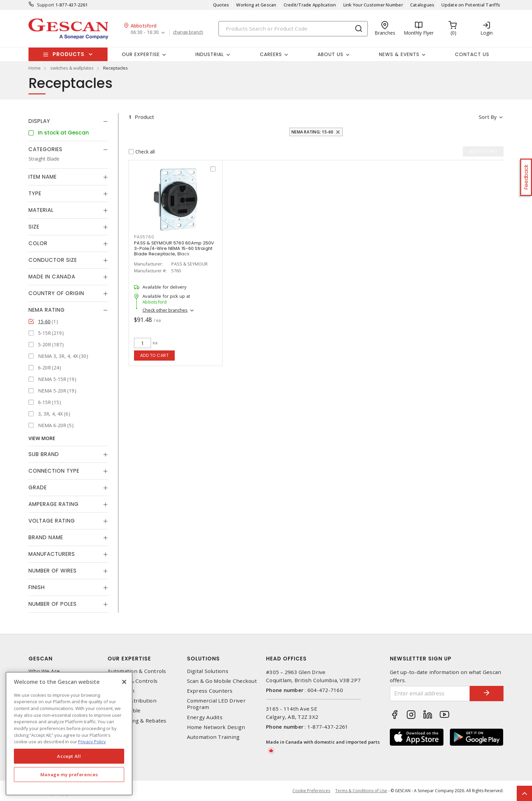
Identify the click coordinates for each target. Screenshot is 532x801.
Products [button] (69, 54)
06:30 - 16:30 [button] (145, 32)
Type (35, 193)
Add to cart (155, 355)
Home (35, 68)
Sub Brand (44, 454)
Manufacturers (52, 554)
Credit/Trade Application (310, 5)
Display (39, 121)
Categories (45, 149)
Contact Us (472, 54)
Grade (38, 487)
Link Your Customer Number (373, 5)
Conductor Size (53, 260)
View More (42, 438)
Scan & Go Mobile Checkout (222, 681)
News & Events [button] (399, 54)
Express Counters (210, 691)
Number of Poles (53, 604)
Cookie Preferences (311, 791)
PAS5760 (144, 237)
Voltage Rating (52, 521)
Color (38, 243)
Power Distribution (132, 701)
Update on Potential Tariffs (471, 5)
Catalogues (422, 5)
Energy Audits (205, 717)
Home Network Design (216, 727)
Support (46, 5)
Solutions (203, 659)
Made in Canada (52, 277)
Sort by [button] (488, 117)
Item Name (43, 177)
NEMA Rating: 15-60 (312, 132)
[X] (124, 682)
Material (41, 210)
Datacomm (121, 691)
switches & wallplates (72, 68)
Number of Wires (53, 571)
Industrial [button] (210, 54)
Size (34, 227)
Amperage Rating (54, 504)
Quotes (221, 5)
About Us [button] (330, 54)
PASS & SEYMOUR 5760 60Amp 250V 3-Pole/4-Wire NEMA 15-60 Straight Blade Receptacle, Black (174, 248)
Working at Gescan (256, 5)
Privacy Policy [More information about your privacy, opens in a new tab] (92, 742)
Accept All (69, 756)
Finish (37, 587)
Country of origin (56, 293)
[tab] (68, 121)
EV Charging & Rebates (137, 721)
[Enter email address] (430, 694)
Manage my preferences (69, 775)
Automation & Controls (137, 671)
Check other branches (165, 310)
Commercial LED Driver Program (216, 704)
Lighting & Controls (132, 681)
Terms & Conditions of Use (361, 791)
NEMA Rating (47, 310)
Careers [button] (271, 54)
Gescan (41, 659)
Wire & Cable (124, 711)
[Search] (293, 29)
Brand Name (46, 537)
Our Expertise (129, 659)
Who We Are (44, 671)
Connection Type (54, 471)
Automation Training (213, 737)
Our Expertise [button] (141, 54)
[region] (69, 734)
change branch (188, 32)
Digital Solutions (208, 671)
